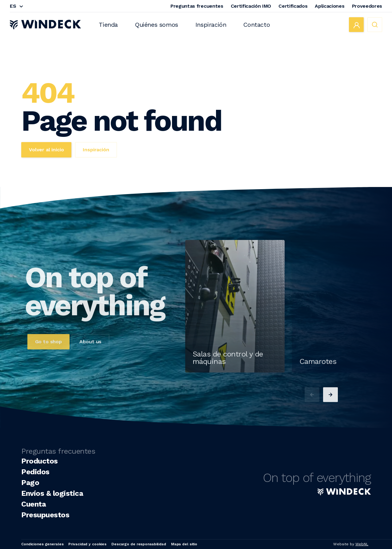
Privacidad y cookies (87, 544)
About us (90, 354)
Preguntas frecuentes (197, 6)
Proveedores (367, 6)
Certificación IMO (251, 6)
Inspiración (211, 25)
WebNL (362, 544)
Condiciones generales (42, 544)
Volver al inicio (46, 150)
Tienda (108, 25)
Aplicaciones (330, 6)
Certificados (293, 6)
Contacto (257, 25)
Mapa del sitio (184, 544)
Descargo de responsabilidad (139, 544)
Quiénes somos (157, 25)
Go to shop (48, 354)
